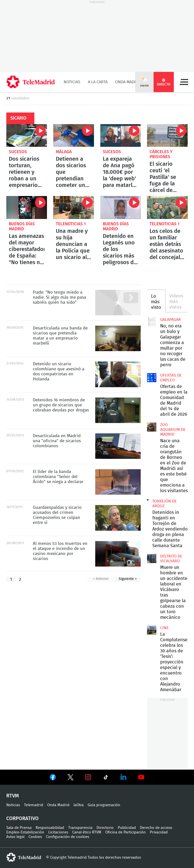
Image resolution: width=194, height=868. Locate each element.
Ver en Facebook (53, 778)
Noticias (72, 82)
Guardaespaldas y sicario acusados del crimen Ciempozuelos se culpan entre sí (118, 518)
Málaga (64, 152)
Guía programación (104, 805)
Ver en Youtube (141, 777)
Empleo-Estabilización (25, 832)
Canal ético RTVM (87, 832)
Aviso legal (15, 837)
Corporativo (22, 819)
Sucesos (18, 152)
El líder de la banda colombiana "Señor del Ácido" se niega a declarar (118, 482)
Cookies (35, 837)
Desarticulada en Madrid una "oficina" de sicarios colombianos (118, 446)
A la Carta (98, 82)
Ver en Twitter (70, 778)
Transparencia (80, 828)
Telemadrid (34, 805)
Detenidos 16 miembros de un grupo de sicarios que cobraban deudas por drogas (118, 410)
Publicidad (127, 828)
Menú (184, 82)
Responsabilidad (50, 828)
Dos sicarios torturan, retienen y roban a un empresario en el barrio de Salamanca (27, 135)
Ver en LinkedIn (124, 777)
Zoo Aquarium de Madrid (173, 430)
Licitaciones (58, 832)
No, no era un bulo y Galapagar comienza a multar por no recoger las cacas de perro (152, 322)
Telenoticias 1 (71, 224)
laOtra (79, 805)
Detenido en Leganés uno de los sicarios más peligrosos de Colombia (121, 207)
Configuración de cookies (68, 837)
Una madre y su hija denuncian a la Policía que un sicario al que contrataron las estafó (74, 207)
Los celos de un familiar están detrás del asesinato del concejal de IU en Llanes (167, 207)
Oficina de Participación (126, 832)
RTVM (13, 796)
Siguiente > (128, 579)
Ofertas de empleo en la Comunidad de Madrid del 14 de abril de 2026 (152, 378)
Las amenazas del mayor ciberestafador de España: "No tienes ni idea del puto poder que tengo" (27, 207)
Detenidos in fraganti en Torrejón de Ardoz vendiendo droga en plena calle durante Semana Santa (148, 500)
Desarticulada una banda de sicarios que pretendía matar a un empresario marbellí (118, 338)
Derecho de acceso (156, 828)
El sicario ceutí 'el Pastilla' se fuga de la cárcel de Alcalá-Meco (167, 135)
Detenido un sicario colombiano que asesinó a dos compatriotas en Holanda (118, 374)
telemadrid (24, 857)
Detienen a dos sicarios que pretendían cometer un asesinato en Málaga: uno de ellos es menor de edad (74, 135)
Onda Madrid (128, 82)
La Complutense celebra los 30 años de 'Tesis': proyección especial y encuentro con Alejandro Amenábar (152, 630)
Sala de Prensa (19, 828)
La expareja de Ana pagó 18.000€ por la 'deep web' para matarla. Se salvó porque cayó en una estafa (121, 135)
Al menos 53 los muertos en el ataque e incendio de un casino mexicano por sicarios (118, 554)
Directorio (105, 828)
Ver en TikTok (106, 778)
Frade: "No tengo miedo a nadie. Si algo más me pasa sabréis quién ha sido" (118, 303)
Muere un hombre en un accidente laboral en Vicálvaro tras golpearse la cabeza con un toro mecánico (152, 558)
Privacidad (159, 832)
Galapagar (171, 320)
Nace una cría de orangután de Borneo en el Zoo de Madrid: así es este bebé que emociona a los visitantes (152, 427)
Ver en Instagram (88, 777)
